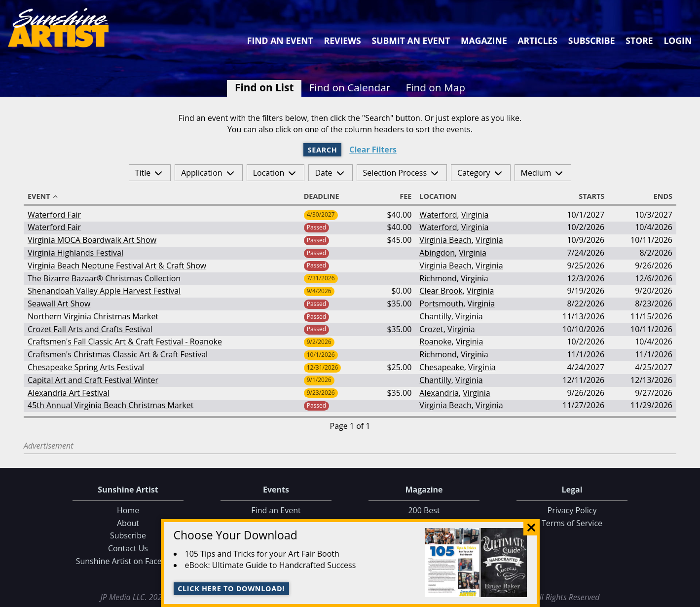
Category (474, 173)
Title (143, 173)
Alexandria (439, 393)
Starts (587, 196)
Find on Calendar (350, 87)
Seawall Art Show (59, 303)
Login (678, 40)
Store (639, 40)
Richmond (438, 278)
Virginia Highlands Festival (75, 253)
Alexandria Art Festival (69, 393)
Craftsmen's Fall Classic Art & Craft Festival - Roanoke (125, 341)
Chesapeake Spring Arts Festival (86, 367)
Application (202, 173)
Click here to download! (231, 588)
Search (323, 150)
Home (128, 510)
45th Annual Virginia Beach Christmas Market (111, 405)
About (128, 523)
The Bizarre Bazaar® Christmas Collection (104, 278)
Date (323, 173)
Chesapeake (442, 367)
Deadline (326, 196)
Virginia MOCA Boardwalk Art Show (92, 240)
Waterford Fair (54, 215)
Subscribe (592, 40)
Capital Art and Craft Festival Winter (93, 380)
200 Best (424, 510)
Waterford (438, 215)
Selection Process (395, 173)
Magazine (484, 40)
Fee (401, 196)
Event (43, 196)
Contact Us (128, 548)
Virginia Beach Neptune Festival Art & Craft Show (117, 266)
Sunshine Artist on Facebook (128, 561)
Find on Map (435, 87)
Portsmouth (441, 303)
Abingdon (437, 253)
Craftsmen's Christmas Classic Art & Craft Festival (118, 354)
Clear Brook (441, 291)
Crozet (431, 329)
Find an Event (280, 40)
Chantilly (435, 316)
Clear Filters (373, 150)
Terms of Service (572, 523)
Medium (536, 173)
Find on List (264, 87)
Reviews (343, 40)
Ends (659, 196)
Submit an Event (411, 40)
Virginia (475, 215)
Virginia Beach (445, 240)
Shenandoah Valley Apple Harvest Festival (104, 291)
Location (269, 173)
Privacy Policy (572, 510)
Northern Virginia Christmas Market (93, 316)
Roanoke (435, 341)
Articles (537, 40)
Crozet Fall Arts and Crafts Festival (90, 329)
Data (688, 598)
